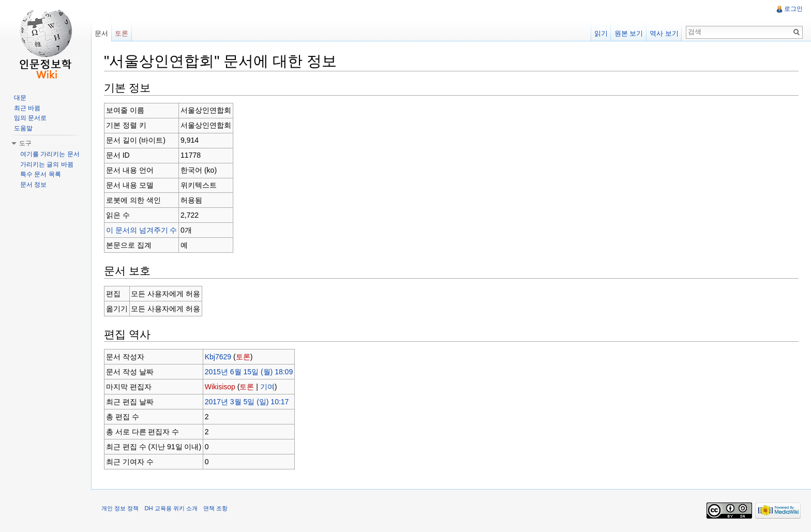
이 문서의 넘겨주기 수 (142, 230)
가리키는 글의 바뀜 (47, 164)
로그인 (793, 9)
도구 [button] (25, 143)
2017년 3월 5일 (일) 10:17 (247, 402)
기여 (267, 387)
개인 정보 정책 (120, 508)
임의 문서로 (30, 118)
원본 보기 (629, 33)
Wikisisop (220, 387)
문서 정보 (33, 185)
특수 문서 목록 (41, 174)
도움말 (23, 128)
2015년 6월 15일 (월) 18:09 (249, 372)
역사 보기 (664, 33)
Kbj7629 (218, 357)
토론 (243, 357)
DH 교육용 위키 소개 (171, 508)
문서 (101, 33)
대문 (20, 98)
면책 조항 (215, 508)
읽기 (601, 33)
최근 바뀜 (27, 108)
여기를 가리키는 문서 (50, 154)
